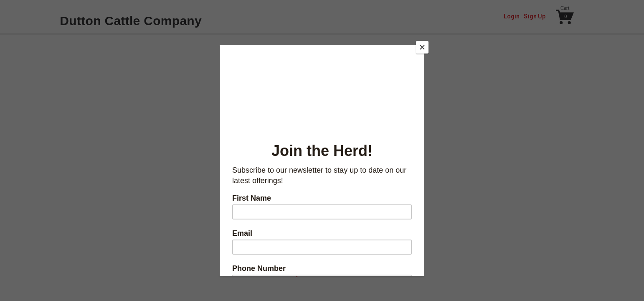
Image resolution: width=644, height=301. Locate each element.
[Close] (422, 47)
